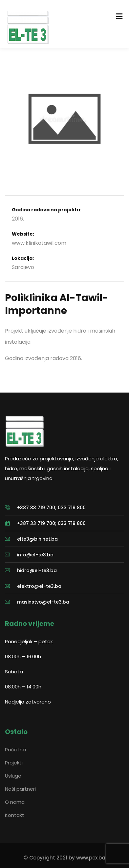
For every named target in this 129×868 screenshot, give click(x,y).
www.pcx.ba (91, 858)
